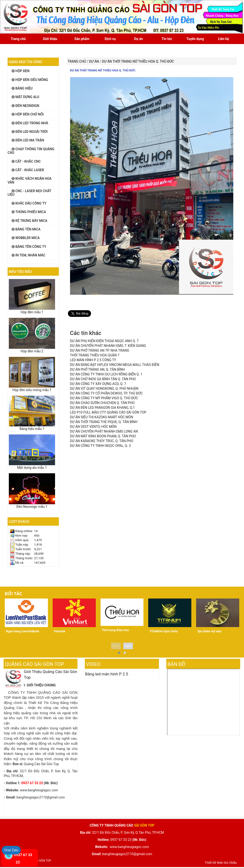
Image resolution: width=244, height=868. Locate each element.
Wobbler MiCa (26, 238)
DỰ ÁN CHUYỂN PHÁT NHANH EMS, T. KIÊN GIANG (108, 346)
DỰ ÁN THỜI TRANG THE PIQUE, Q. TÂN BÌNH (104, 422)
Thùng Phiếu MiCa (29, 212)
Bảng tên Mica (26, 229)
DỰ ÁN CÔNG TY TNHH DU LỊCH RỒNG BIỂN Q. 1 (106, 374)
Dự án (138, 39)
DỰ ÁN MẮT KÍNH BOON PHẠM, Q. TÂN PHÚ (103, 436)
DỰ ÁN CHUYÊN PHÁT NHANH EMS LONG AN (104, 431)
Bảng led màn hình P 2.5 (107, 674)
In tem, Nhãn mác (28, 255)
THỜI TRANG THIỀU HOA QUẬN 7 (95, 355)
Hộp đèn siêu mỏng (30, 80)
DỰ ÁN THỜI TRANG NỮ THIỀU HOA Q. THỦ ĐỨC (103, 70)
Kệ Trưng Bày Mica (30, 221)
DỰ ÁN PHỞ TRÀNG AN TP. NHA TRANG (100, 350)
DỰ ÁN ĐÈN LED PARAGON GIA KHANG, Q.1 (102, 408)
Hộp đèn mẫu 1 (32, 312)
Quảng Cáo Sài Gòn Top (34, 664)
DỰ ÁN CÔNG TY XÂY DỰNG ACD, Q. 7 (98, 384)
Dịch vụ (110, 39)
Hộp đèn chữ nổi (28, 114)
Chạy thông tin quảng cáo (31, 151)
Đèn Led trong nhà (30, 123)
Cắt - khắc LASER (28, 170)
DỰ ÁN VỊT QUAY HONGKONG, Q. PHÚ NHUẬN (104, 389)
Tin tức (167, 39)
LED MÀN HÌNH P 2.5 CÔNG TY (93, 360)
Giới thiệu (50, 39)
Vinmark (60, 631)
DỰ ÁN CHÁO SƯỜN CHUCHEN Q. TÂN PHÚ (102, 403)
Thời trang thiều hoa (115, 630)
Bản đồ (177, 664)
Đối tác (13, 594)
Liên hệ (224, 39)
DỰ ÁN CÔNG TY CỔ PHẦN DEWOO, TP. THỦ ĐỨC (107, 393)
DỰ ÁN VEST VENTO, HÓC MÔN (93, 427)
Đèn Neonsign (25, 106)
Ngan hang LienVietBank (23, 631)
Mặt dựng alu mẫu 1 (32, 468)
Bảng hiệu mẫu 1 (32, 429)
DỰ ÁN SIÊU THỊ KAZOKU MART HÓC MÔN (102, 417)
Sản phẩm (82, 39)
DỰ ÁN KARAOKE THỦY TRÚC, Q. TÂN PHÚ (102, 441)
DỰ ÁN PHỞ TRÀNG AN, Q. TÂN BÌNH (98, 369)
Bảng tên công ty (29, 247)
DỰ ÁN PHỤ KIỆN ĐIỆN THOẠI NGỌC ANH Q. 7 (104, 341)
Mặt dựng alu (25, 97)
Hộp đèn (21, 71)
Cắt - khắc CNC (26, 161)
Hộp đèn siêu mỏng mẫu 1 (32, 390)
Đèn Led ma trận (28, 140)
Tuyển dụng (195, 39)
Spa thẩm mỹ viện (209, 631)
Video (93, 664)
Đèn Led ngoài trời (30, 132)
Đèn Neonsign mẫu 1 (32, 507)
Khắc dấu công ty (29, 203)
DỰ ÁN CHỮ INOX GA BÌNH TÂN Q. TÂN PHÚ (103, 379)
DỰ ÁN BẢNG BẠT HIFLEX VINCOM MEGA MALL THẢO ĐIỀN (115, 365)
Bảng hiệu (22, 88)
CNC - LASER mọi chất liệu (29, 193)
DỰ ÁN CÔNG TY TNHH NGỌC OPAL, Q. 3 (100, 446)
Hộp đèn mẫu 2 (32, 351)
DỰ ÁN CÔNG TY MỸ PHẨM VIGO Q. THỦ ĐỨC (104, 398)
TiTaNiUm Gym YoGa (163, 631)
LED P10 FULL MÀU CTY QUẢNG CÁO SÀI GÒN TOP (108, 412)
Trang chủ (18, 39)
